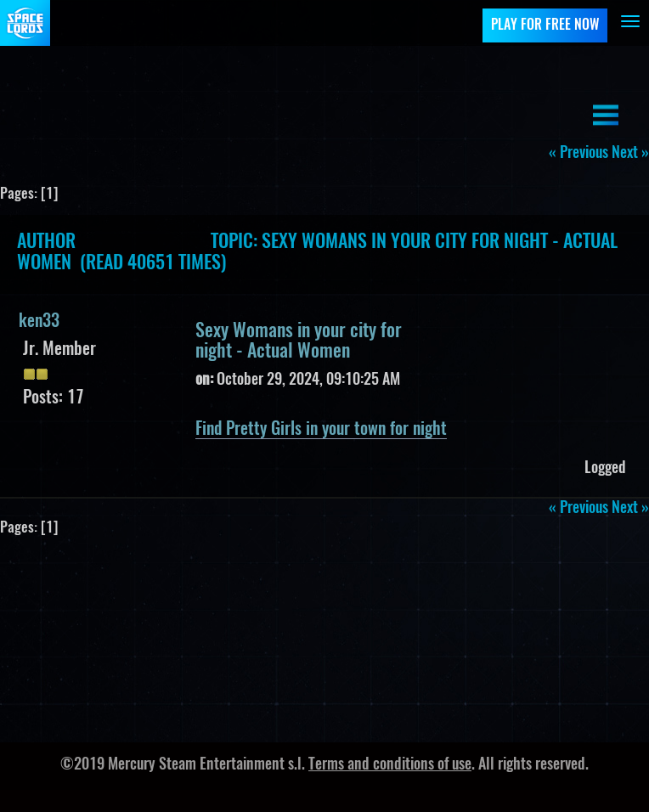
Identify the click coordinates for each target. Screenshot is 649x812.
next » (630, 154)
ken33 (39, 322)
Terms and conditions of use (390, 765)
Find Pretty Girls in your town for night (321, 430)
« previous (578, 154)
